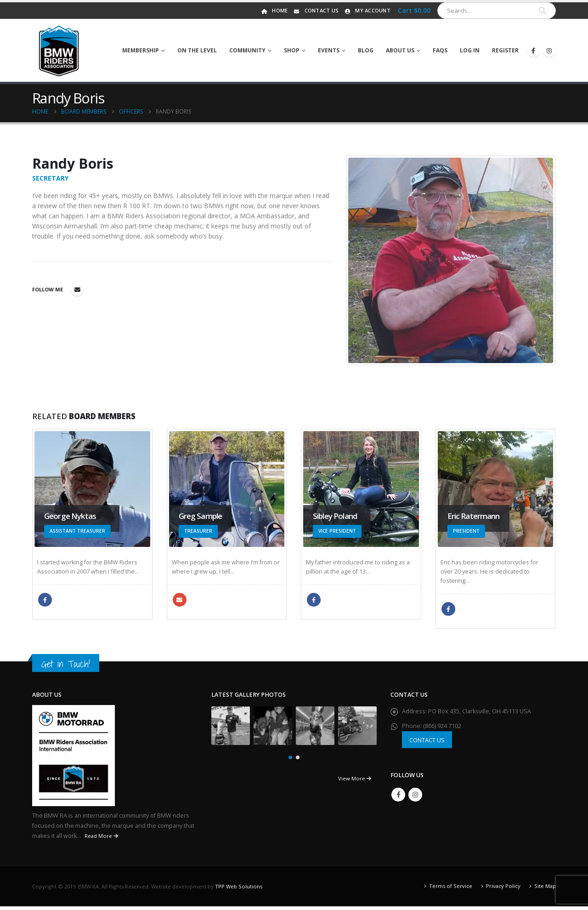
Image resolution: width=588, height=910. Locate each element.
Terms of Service (451, 890)
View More (355, 782)
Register (505, 50)
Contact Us (316, 10)
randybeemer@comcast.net (77, 290)
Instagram (415, 798)
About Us (400, 50)
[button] (290, 761)
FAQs (440, 50)
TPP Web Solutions (239, 890)
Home (274, 10)
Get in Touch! (66, 668)
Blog (366, 50)
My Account (367, 10)
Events (329, 50)
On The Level (197, 50)
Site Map (545, 890)
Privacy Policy (503, 890)
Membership (141, 50)
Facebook (45, 600)
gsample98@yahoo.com (180, 600)
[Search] (543, 11)
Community (247, 50)
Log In (470, 50)
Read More (101, 839)
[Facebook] (533, 51)
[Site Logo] (59, 51)
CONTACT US (427, 744)
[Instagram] (549, 51)
